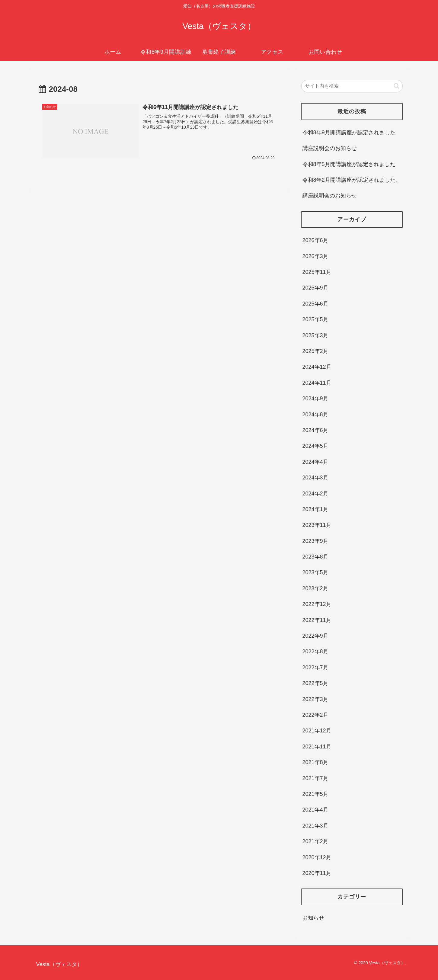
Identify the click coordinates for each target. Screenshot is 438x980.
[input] (352, 86)
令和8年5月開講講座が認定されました (349, 164)
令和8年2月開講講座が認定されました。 (352, 180)
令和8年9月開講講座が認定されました (349, 133)
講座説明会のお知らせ (330, 148)
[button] (396, 86)
